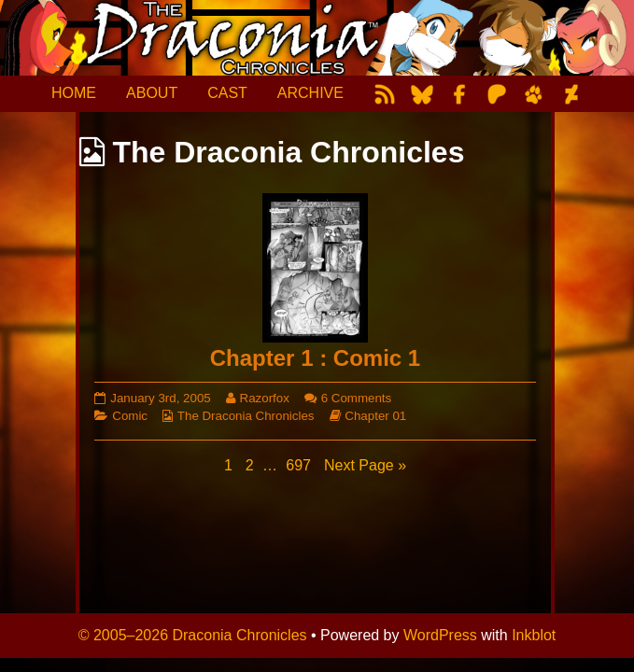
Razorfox (264, 398)
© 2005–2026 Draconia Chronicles (193, 635)
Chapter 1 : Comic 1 (315, 358)
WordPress (440, 635)
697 (300, 464)
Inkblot (534, 635)
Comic (130, 416)
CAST (227, 93)
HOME (74, 93)
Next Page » (365, 465)
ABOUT (152, 93)
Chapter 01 (375, 416)
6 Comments (357, 398)
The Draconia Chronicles (246, 416)
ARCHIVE (310, 93)
